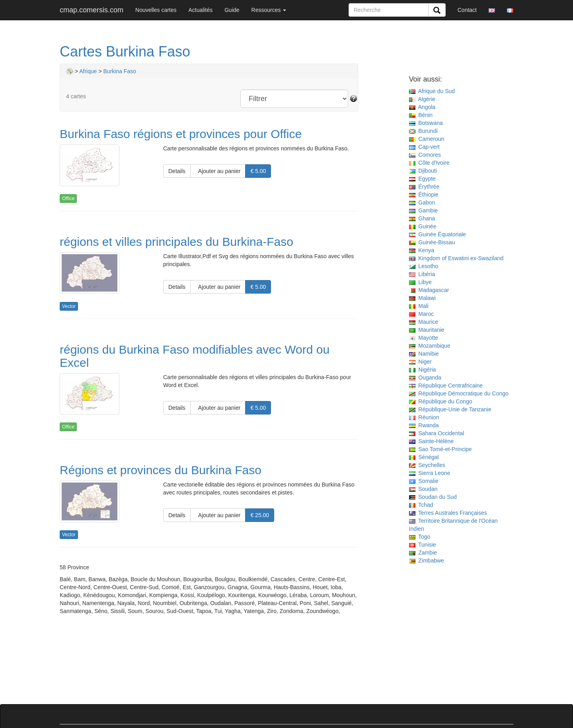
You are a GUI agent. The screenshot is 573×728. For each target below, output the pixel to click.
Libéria (422, 274)
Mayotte (424, 338)
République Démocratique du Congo (459, 393)
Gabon (422, 202)
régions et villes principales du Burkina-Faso (176, 242)
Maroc (422, 314)
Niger (420, 362)
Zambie (423, 553)
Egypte (422, 179)
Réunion (424, 417)
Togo (420, 537)
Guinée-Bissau (432, 242)
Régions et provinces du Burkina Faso (161, 470)
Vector (69, 306)
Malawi (422, 298)
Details (177, 171)
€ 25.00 (260, 515)
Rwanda (424, 425)
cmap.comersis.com (92, 10)
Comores (425, 155)
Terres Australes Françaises (448, 513)
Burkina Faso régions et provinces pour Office (181, 134)
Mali (419, 306)
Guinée (423, 226)
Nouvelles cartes (156, 10)
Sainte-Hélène (432, 441)
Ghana (422, 218)
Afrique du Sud (432, 91)
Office (68, 199)
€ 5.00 (258, 171)
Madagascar (429, 290)
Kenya (422, 250)
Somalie (424, 481)
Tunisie (423, 545)
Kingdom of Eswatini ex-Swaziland (456, 258)
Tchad (421, 505)
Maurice (424, 322)
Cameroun (427, 139)
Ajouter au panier (218, 171)
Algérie (422, 99)
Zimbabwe (427, 561)
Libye (420, 282)
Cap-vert (424, 147)
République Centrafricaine (446, 385)
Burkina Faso (120, 71)
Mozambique (430, 346)
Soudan (423, 489)
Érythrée (424, 187)
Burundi (423, 131)
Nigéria (423, 370)
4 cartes (76, 96)
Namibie (424, 354)
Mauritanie (427, 330)
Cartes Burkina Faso (125, 52)
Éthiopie (424, 195)
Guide (232, 10)
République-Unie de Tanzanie (450, 409)
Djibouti (423, 171)
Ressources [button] (269, 10)
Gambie (424, 210)
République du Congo (441, 401)
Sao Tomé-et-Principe (440, 449)
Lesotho (424, 266)
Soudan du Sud (433, 497)
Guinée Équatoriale (438, 234)
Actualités (201, 10)
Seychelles (427, 465)
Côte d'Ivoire (429, 163)
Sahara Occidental (437, 433)
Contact (467, 10)
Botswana (426, 123)
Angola (422, 107)
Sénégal (424, 457)
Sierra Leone (430, 473)
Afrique (88, 71)
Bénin (421, 115)
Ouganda (425, 378)
